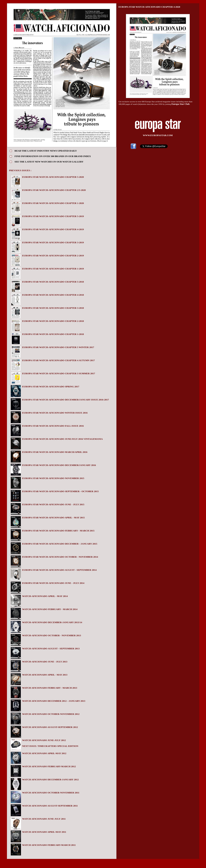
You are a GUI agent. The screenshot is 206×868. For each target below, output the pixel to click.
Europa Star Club (181, 104)
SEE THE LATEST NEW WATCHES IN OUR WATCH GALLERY (49, 162)
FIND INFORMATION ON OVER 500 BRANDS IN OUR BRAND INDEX (53, 156)
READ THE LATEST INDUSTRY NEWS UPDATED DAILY (46, 151)
